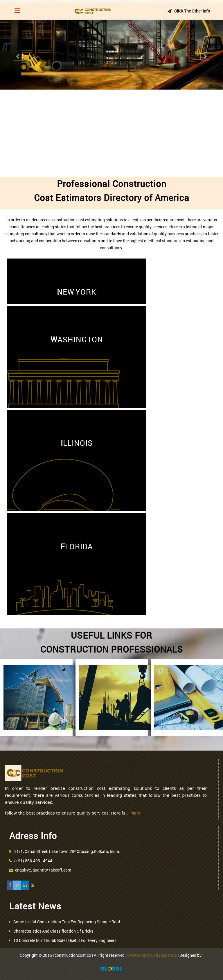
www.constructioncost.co (153, 955)
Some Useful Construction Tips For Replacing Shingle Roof (67, 922)
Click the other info (188, 11)
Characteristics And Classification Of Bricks (53, 931)
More (135, 813)
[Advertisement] (111, 133)
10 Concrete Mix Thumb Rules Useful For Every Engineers (65, 940)
